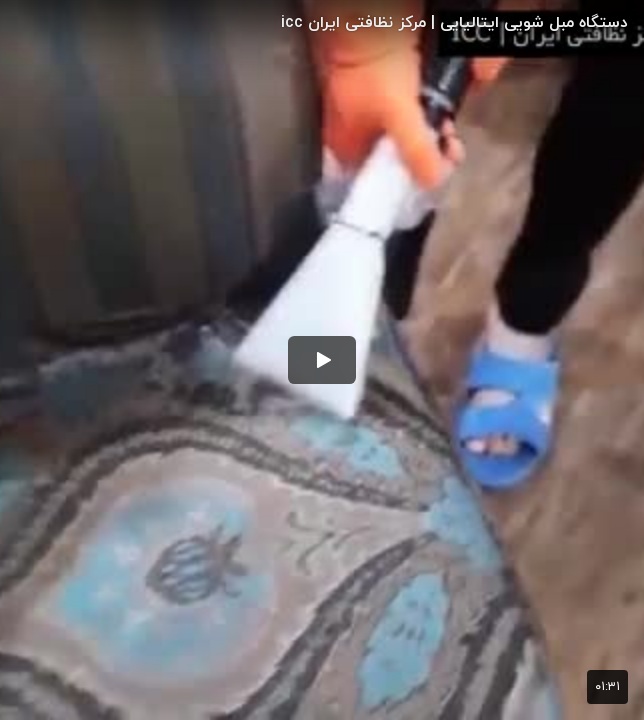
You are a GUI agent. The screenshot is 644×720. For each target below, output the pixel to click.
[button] (322, 360)
